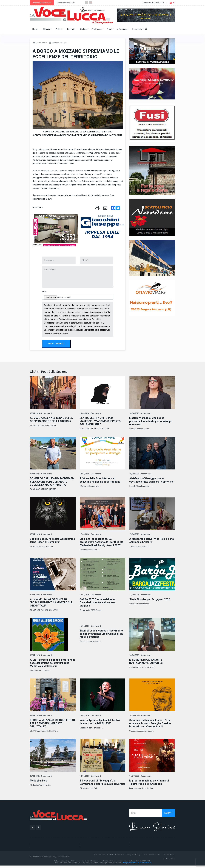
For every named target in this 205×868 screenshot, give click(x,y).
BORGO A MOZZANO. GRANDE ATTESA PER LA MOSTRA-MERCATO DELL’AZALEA (52, 723)
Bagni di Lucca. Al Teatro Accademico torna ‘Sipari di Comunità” (53, 540)
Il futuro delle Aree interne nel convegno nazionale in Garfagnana (100, 480)
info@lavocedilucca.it (131, 865)
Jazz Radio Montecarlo (66, 3)
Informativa (120, 857)
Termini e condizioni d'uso (152, 857)
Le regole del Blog (133, 857)
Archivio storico (146, 865)
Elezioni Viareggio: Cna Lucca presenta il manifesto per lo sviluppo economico (151, 421)
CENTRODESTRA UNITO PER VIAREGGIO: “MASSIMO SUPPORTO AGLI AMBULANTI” (101, 421)
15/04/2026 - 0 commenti (41, 715)
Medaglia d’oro (39, 780)
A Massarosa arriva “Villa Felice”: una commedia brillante (152, 540)
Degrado (71, 29)
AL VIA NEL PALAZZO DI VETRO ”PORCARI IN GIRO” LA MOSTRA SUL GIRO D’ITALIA (52, 602)
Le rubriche (138, 29)
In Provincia (123, 29)
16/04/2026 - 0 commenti (41, 655)
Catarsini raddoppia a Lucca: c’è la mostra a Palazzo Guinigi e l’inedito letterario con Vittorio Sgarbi (150, 723)
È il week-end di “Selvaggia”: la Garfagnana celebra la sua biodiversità (98, 783)
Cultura (84, 29)
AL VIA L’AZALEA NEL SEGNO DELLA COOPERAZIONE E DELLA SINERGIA (52, 420)
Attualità (47, 29)
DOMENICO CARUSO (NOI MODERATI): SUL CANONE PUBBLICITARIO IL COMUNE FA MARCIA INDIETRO (53, 481)
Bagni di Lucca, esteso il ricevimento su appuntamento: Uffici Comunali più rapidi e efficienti (102, 633)
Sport (110, 29)
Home (35, 29)
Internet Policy (169, 857)
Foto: (44, 292)
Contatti (110, 857)
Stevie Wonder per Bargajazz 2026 (150, 599)
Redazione (38, 208)
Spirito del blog (99, 857)
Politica (60, 29)
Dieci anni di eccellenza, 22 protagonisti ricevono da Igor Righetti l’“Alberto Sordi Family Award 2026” (102, 542)
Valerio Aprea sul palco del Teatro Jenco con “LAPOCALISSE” (100, 721)
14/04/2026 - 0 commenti (90, 775)
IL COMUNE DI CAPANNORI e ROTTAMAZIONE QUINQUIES (146, 661)
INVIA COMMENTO (56, 344)
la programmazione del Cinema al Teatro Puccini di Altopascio (149, 782)
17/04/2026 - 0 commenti (90, 534)
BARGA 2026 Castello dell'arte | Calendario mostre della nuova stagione (98, 602)
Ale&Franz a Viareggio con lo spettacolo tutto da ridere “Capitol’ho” (147, 481)
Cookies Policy (169, 861)
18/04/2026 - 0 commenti (41, 413)
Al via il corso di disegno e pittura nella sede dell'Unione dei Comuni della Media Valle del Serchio (50, 662)
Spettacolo (97, 29)
